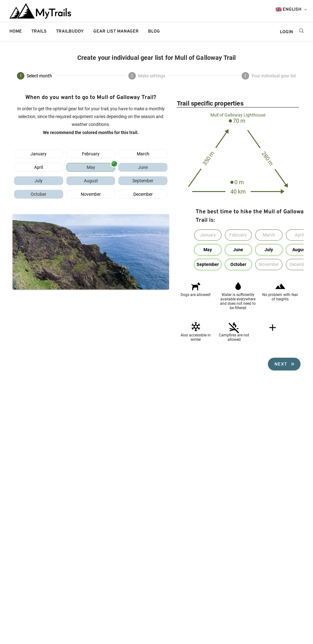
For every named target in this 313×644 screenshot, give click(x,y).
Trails (39, 31)
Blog (154, 31)
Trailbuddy (70, 31)
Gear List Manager (116, 31)
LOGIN (286, 32)
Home (16, 31)
